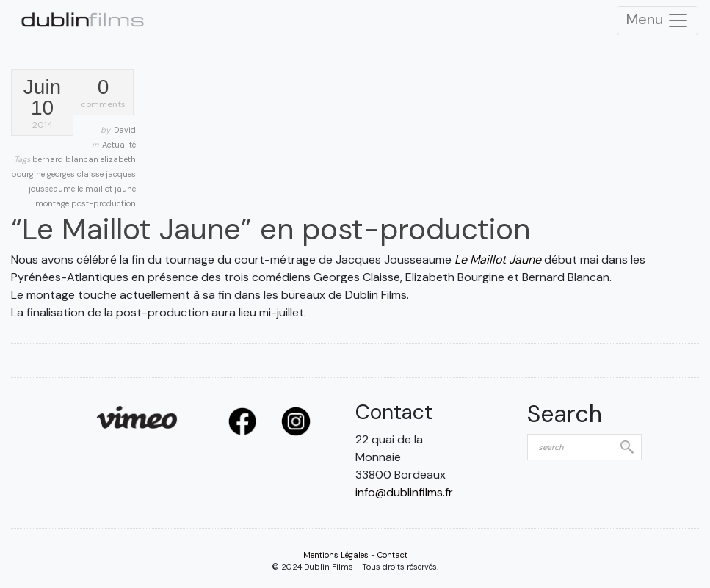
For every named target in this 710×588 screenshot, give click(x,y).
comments (103, 94)
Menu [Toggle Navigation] (658, 21)
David (125, 130)
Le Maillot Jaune (498, 259)
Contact (392, 555)
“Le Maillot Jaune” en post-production (271, 229)
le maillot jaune (106, 189)
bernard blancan (66, 159)
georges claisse (76, 174)
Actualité (119, 145)
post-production (104, 203)
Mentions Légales (336, 555)
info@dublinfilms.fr (404, 492)
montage (53, 203)
